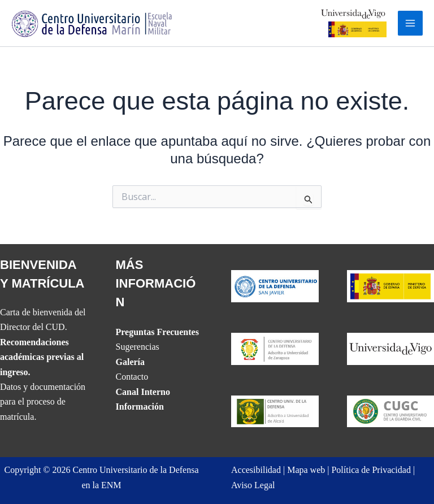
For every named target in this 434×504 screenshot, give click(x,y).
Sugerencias (138, 347)
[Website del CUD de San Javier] (275, 285)
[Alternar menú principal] (410, 23)
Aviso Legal (253, 485)
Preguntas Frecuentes (157, 332)
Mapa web (306, 470)
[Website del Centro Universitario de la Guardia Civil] (391, 410)
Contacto (132, 377)
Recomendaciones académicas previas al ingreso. (42, 357)
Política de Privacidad (371, 470)
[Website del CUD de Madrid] (275, 410)
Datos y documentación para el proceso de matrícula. (43, 402)
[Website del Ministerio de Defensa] (391, 285)
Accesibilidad (256, 470)
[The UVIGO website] (391, 348)
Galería (131, 362)
